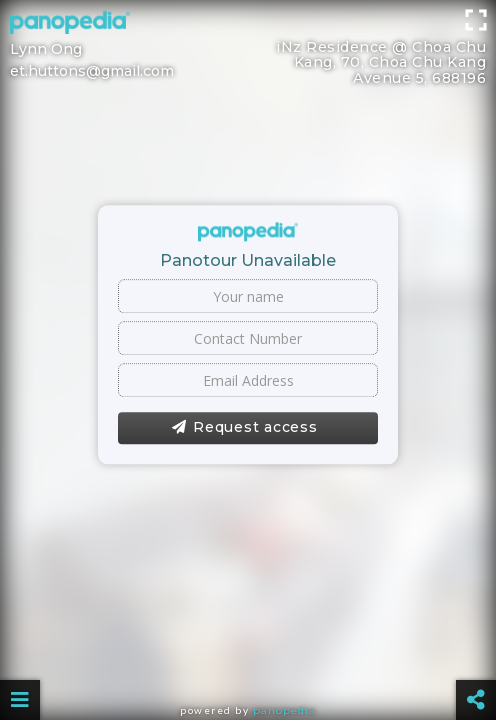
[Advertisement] (248, 45)
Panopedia (284, 710)
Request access (244, 428)
